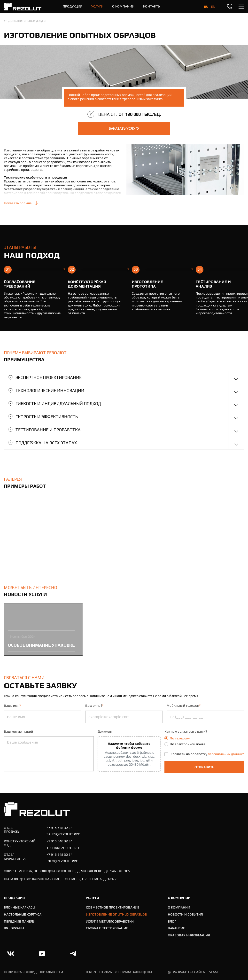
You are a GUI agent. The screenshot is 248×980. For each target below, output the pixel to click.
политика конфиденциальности (33, 972)
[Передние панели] (20, 921)
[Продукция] (73, 6)
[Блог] (172, 921)
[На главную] (23, 7)
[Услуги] (97, 6)
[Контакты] (152, 6)
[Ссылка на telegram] (73, 954)
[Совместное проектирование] (113, 907)
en (213, 7)
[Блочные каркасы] (19, 907)
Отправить (204, 767)
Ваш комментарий (18, 731)
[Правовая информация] (189, 935)
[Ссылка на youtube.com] (42, 954)
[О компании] (123, 6)
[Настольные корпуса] (23, 914)
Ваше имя (12, 706)
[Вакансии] (177, 928)
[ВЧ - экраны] (14, 928)
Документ (105, 731)
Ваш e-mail (94, 706)
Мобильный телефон (184, 706)
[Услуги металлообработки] (110, 921)
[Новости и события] (185, 914)
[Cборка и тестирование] (107, 928)
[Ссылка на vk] (11, 954)
